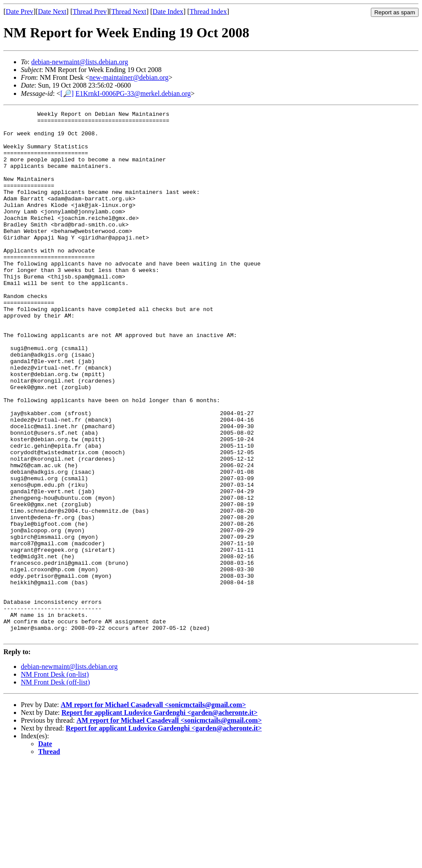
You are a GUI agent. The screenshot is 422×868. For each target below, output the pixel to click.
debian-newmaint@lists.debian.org (80, 62)
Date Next (52, 11)
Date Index (168, 11)
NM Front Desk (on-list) (55, 780)
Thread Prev (90, 11)
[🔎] (67, 93)
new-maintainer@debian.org (129, 77)
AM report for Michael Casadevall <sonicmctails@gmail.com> (153, 810)
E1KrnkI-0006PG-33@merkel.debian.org (133, 93)
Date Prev (20, 11)
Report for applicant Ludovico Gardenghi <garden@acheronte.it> (160, 818)
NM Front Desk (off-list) (55, 788)
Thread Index (208, 11)
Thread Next (129, 11)
